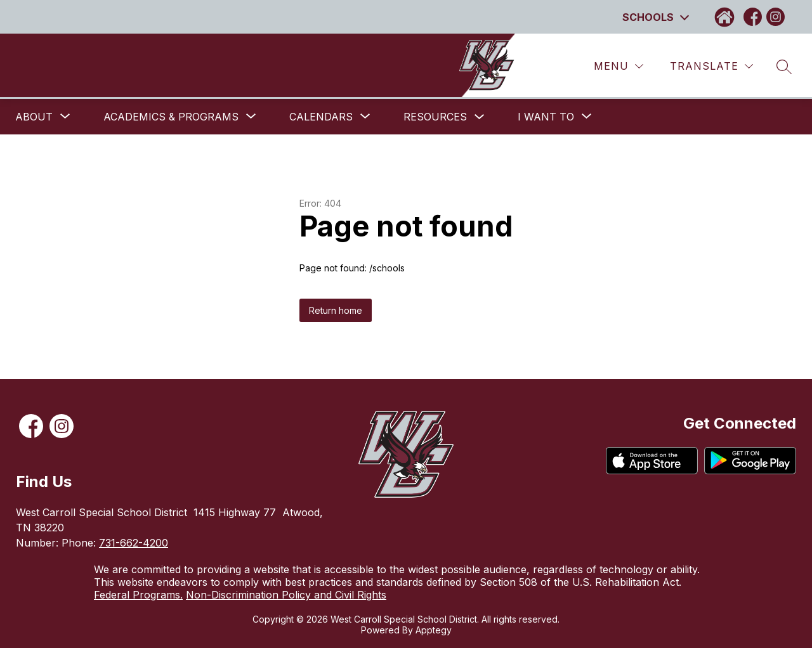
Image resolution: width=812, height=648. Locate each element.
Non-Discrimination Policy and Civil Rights (286, 595)
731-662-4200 (134, 543)
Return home (336, 310)
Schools (648, 17)
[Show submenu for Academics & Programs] (171, 117)
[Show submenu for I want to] (546, 117)
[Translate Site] (711, 66)
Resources (435, 117)
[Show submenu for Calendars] (321, 117)
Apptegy (434, 630)
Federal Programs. (138, 595)
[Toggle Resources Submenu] (480, 117)
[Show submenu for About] (34, 117)
